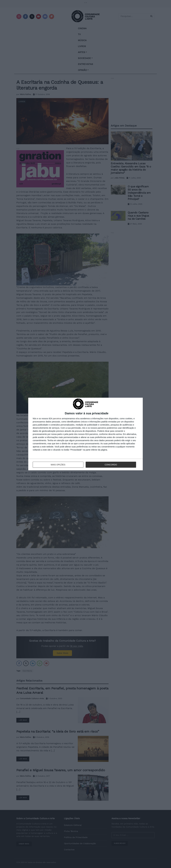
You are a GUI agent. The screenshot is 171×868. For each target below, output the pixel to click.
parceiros (57, 419)
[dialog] (85, 434)
